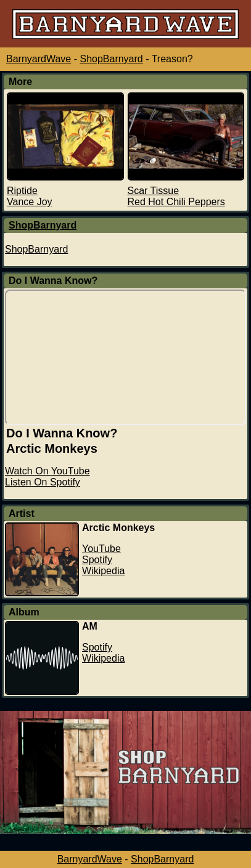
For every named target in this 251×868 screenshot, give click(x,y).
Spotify (97, 560)
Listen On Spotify (43, 482)
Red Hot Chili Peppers (176, 202)
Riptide (22, 191)
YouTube (101, 549)
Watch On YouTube (47, 471)
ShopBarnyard (111, 59)
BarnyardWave (39, 59)
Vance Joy (30, 202)
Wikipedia (103, 571)
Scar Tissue (154, 191)
